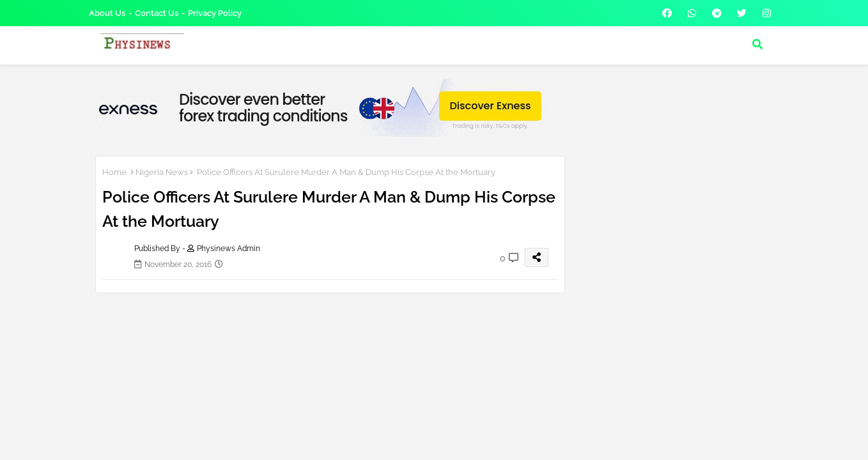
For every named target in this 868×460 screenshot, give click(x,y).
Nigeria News (162, 172)
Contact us (157, 13)
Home (114, 172)
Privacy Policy (215, 13)
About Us (107, 13)
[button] (757, 44)
